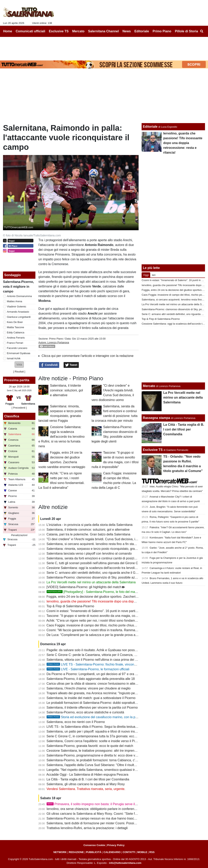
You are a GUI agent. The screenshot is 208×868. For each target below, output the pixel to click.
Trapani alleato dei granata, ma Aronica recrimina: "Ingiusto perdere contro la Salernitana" (110, 693)
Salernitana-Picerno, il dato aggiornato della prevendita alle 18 (91, 679)
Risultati (19, 372)
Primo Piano (56, 339)
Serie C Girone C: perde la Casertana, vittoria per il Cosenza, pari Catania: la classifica (108, 655)
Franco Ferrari (15, 343)
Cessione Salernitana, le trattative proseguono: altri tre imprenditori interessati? (103, 751)
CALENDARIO (112, 852)
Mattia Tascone (16, 327)
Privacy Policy (116, 845)
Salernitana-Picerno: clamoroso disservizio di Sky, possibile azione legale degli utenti (107, 577)
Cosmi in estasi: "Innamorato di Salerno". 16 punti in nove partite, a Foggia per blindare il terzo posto (118, 611)
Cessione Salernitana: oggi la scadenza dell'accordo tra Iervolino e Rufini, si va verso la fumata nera (61, 437)
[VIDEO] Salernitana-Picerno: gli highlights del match (84, 587)
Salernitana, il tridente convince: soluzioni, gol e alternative (66, 390)
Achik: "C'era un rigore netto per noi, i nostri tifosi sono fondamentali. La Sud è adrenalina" (110, 621)
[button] (19, 365)
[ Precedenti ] (19, 408)
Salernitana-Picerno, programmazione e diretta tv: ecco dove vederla (95, 755)
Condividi (49, 365)
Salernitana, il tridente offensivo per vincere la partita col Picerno (92, 708)
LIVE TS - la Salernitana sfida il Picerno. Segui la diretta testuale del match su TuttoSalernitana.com (117, 727)
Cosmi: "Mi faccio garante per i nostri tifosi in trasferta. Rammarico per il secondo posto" (109, 630)
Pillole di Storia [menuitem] (186, 31)
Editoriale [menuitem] (142, 31)
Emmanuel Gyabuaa (19, 353)
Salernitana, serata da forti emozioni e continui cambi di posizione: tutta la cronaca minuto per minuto (118, 558)
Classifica (12, 416)
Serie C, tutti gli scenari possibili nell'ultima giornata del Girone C (92, 563)
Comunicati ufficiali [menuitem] (31, 31)
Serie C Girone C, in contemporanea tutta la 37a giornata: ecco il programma (101, 736)
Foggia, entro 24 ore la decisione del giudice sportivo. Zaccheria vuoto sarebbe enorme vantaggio (116, 597)
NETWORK (60, 852)
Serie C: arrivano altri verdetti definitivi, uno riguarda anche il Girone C (96, 573)
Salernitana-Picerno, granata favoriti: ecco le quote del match (90, 746)
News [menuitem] (127, 31)
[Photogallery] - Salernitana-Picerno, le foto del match (93, 592)
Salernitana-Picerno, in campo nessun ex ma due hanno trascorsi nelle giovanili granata (109, 818)
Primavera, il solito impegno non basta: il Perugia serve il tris (93, 804)
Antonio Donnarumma (19, 296)
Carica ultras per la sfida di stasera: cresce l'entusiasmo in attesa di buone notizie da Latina (111, 684)
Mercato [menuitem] (78, 31)
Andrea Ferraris (16, 338)
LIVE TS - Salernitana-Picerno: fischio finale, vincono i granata (98, 664)
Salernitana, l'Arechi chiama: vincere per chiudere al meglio (89, 688)
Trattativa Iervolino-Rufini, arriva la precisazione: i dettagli (87, 828)
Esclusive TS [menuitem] (59, 31)
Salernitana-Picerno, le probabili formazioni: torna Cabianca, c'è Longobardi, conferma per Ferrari (116, 760)
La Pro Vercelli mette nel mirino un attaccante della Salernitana (91, 582)
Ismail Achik (14, 358)
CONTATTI (129, 852)
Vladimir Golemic (17, 307)
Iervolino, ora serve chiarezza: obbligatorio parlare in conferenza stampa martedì (104, 809)
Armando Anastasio (18, 312)
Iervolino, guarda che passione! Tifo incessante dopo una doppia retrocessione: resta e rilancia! (114, 601)
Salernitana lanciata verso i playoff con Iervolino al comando (89, 553)
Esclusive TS (153, 450)
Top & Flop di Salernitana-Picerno (70, 606)
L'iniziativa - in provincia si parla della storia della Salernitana (90, 525)
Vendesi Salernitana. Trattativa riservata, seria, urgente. (86, 789)
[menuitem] (202, 31)
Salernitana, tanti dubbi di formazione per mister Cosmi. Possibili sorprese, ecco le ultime (110, 823)
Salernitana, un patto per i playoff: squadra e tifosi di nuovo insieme (94, 731)
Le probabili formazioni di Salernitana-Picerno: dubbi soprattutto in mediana (100, 703)
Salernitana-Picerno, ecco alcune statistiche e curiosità (85, 712)
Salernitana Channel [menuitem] (103, 31)
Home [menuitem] (8, 31)
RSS (152, 852)
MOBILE (142, 852)
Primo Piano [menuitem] (162, 31)
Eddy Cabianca (16, 332)
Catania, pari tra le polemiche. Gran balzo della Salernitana (88, 534)
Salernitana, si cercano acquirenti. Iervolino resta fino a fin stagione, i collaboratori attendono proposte (119, 544)
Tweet (71, 365)
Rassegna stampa (156, 418)
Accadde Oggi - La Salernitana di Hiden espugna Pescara (87, 775)
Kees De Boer (15, 322)
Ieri (154, 275)
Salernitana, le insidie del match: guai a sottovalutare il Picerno (91, 698)
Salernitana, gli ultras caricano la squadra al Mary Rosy (86, 784)
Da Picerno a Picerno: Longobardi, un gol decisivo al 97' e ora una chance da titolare (107, 674)
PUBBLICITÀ (94, 852)
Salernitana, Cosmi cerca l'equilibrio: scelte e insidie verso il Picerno (95, 741)
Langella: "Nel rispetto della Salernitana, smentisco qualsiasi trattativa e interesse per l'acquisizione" (117, 770)
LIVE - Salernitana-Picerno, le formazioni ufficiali (88, 669)
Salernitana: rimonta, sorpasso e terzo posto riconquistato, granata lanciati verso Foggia (109, 549)
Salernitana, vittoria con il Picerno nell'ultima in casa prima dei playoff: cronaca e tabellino (110, 660)
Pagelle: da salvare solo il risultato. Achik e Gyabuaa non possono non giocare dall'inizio (109, 650)
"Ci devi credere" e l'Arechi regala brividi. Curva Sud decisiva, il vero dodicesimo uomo (108, 539)
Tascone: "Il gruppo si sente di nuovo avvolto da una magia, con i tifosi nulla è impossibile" (110, 616)
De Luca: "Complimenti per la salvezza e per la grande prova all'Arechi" (97, 635)
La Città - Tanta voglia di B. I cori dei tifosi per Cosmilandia (88, 779)
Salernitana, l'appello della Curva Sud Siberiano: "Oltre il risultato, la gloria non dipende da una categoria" (121, 765)
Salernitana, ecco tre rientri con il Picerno (76, 722)
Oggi (146, 275)
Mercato (149, 386)
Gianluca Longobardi (19, 317)
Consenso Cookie (94, 845)
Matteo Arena (15, 301)
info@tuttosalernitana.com (125, 863)
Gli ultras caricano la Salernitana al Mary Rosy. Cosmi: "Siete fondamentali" (100, 814)
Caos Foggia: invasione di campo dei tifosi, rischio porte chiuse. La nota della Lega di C (109, 625)
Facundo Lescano (17, 348)
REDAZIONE (76, 852)
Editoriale (150, 127)
